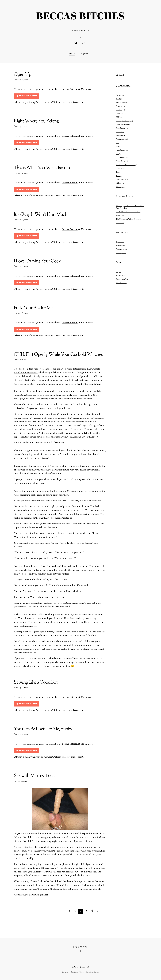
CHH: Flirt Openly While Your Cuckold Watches (58, 355)
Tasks (118, 172)
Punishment (121, 158)
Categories (84, 54)
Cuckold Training (123, 125)
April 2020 (120, 242)
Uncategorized (121, 180)
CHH (118, 117)
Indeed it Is (120, 223)
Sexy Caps (120, 216)
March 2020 (120, 246)
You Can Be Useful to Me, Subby (43, 729)
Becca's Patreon (70, 89)
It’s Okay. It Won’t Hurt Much (41, 215)
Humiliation (121, 150)
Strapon (119, 169)
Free (118, 147)
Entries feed (120, 276)
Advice (119, 95)
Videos (119, 183)
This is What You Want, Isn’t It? (42, 168)
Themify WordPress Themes (89, 972)
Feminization (121, 139)
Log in (118, 272)
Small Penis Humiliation (125, 165)
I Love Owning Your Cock (37, 261)
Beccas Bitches (80, 967)
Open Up (22, 75)
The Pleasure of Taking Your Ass (128, 219)
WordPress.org (122, 283)
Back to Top (81, 947)
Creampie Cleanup (123, 121)
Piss (117, 154)
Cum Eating (121, 128)
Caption (119, 110)
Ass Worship (121, 103)
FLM (118, 143)
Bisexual (119, 106)
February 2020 (121, 249)
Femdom (119, 136)
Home (72, 54)
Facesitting (120, 132)
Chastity (119, 114)
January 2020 (121, 253)
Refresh (57, 102)
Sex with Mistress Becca (35, 776)
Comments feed (122, 279)
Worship (119, 187)
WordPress (74, 972)
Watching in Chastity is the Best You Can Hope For (130, 207)
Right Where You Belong (36, 121)
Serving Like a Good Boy (36, 683)
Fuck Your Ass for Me (33, 308)
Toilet (118, 176)
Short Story (120, 161)
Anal (118, 99)
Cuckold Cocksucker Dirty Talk (128, 212)
